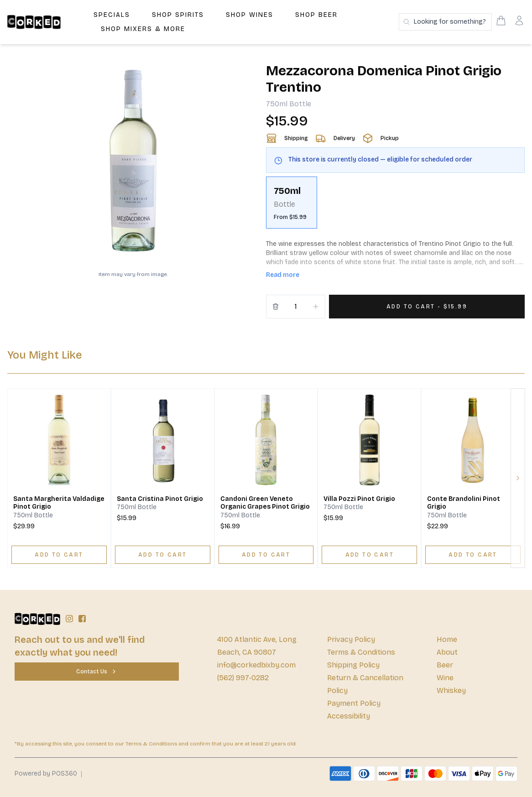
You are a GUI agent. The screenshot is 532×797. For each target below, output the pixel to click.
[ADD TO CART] (59, 555)
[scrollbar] (395, 206)
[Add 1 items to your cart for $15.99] (427, 307)
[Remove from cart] (276, 307)
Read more (283, 275)
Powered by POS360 (46, 774)
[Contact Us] (97, 672)
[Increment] (316, 307)
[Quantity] (296, 307)
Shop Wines (250, 15)
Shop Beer (316, 15)
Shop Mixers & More (143, 29)
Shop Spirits (178, 15)
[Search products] (445, 22)
